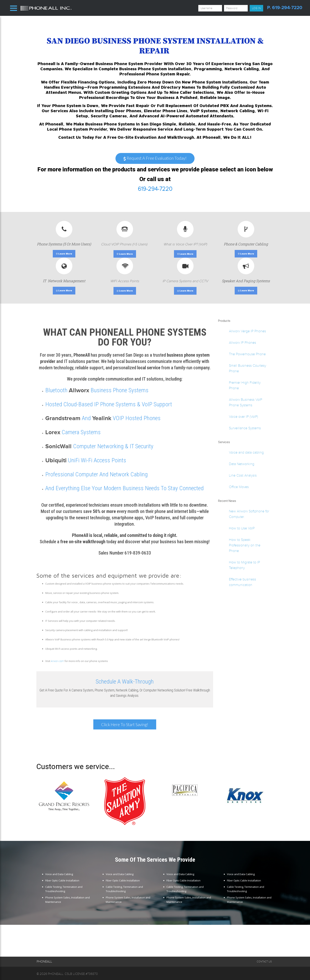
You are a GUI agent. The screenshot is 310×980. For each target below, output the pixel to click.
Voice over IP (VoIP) (243, 417)
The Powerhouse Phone (247, 354)
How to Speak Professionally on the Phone (245, 545)
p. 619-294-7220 (285, 8)
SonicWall (59, 446)
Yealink (102, 418)
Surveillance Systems (245, 428)
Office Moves (239, 487)
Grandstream (63, 418)
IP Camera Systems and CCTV (185, 281)
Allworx (79, 390)
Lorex (53, 432)
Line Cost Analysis (243, 475)
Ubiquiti (56, 460)
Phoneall (56, 974)
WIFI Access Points (125, 281)
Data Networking (242, 464)
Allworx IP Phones (242, 343)
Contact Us (264, 962)
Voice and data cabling (246, 452)
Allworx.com (57, 661)
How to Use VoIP (242, 528)
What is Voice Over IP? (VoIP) (185, 244)
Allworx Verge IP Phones (247, 331)
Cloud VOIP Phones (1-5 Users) (125, 244)
